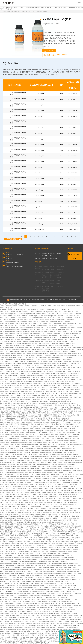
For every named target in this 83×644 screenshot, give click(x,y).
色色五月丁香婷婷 (58, 498)
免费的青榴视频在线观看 (61, 546)
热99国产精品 (51, 595)
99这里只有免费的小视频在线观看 (24, 433)
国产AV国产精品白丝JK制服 (63, 403)
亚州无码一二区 (39, 322)
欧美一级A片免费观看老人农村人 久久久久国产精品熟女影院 (32, 385)
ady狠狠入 (66, 578)
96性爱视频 (35, 363)
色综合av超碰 (22, 576)
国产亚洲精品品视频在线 (72, 375)
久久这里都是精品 (13, 411)
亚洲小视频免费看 (51, 472)
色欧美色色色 (64, 445)
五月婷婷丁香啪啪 (5, 615)
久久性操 (13, 633)
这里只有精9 (42, 639)
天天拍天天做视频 (34, 492)
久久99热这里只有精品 (73, 415)
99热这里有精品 (46, 419)
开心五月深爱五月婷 (65, 314)
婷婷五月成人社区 (48, 318)
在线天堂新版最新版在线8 (22, 435)
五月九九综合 (64, 617)
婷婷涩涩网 (61, 550)
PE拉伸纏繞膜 (61, 267)
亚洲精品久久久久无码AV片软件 (9, 534)
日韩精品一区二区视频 (22, 356)
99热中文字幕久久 (38, 568)
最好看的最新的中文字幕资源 (73, 482)
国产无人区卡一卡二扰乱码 (51, 486)
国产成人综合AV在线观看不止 (68, 504)
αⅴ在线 (53, 359)
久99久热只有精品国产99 (44, 518)
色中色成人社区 (67, 506)
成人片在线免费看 (70, 615)
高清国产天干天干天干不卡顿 (37, 310)
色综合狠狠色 (26, 591)
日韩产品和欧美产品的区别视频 (8, 357)
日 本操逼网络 (36, 393)
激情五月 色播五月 (41, 421)
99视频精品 (3, 576)
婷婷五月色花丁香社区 (71, 425)
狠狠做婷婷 (65, 526)
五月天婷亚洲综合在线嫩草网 (29, 603)
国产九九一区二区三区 (29, 455)
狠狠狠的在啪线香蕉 (33, 407)
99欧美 (48, 383)
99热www (44, 478)
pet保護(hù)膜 (53, 283)
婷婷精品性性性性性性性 (68, 548)
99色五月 (12, 476)
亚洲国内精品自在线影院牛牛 (7, 435)
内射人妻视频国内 (55, 431)
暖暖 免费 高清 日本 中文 (26, 496)
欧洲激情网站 (3, 381)
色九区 (2, 540)
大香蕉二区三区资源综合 (24, 399)
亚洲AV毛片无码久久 (68, 508)
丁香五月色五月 (38, 560)
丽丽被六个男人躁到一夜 (55, 342)
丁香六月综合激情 (38, 550)
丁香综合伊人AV (26, 504)
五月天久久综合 (4, 607)
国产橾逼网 (64, 353)
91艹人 (15, 427)
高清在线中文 (60, 423)
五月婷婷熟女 (23, 615)
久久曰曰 (54, 532)
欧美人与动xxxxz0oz (52, 461)
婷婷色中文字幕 (38, 619)
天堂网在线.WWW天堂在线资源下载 (51, 582)
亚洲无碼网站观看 (13, 572)
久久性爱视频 (21, 498)
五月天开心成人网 (73, 613)
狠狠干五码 (72, 361)
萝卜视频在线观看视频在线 (49, 350)
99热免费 (62, 395)
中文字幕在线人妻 (61, 417)
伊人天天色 (55, 433)
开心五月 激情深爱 (56, 484)
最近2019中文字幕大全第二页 (25, 379)
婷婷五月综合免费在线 (6, 474)
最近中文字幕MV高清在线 (50, 435)
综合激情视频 (44, 595)
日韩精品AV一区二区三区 (50, 603)
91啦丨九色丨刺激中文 (27, 550)
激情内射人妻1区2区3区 (17, 518)
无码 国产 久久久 (74, 468)
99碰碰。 (27, 536)
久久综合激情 (78, 356)
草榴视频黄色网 (29, 583)
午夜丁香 (70, 498)
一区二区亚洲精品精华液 (38, 542)
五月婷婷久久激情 (17, 318)
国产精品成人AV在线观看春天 (8, 312)
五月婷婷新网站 (30, 593)
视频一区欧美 (46, 540)
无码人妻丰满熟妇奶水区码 (7, 556)
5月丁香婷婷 (19, 310)
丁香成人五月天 (58, 336)
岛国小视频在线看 (54, 540)
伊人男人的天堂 (34, 470)
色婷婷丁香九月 (49, 397)
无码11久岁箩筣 (39, 401)
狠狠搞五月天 (44, 585)
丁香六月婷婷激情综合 (59, 478)
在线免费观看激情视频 (6, 532)
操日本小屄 (18, 340)
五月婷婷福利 (49, 395)
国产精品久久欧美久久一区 (22, 431)
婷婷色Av (2, 637)
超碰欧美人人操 (20, 546)
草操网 (11, 346)
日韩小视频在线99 (69, 381)
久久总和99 (4, 544)
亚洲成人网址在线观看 (27, 312)
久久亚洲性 (57, 397)
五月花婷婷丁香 (53, 340)
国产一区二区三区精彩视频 (42, 320)
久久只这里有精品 (18, 591)
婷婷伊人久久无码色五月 (29, 401)
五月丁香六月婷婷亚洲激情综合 (68, 540)
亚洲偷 (14, 389)
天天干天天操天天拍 (5, 536)
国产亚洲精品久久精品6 (21, 508)
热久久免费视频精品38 (20, 593)
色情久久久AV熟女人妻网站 (7, 508)
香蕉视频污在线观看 (72, 443)
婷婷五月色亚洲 (18, 597)
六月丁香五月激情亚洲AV (28, 365)
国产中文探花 (76, 437)
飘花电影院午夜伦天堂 (20, 621)
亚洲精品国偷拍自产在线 (18, 629)
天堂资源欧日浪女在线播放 (18, 467)
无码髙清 (18, 605)
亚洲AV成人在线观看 (63, 361)
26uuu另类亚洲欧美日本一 (55, 496)
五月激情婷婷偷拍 (36, 328)
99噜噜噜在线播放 (20, 472)
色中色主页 (48, 514)
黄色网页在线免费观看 (56, 574)
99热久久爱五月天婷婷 (28, 346)
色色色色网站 (75, 455)
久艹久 (31, 415)
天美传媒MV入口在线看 (41, 526)
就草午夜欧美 (35, 361)
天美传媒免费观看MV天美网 (7, 574)
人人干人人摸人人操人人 (60, 389)
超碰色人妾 (3, 461)
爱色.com (69, 338)
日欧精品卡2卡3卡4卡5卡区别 (35, 564)
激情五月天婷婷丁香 (5, 633)
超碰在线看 (67, 550)
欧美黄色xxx (71, 449)
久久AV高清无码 (33, 562)
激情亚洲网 (65, 449)
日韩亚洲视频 (76, 629)
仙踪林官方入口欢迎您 (35, 431)
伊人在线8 (16, 377)
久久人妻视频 (31, 526)
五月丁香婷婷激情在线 (45, 361)
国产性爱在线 (73, 560)
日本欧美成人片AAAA (54, 447)
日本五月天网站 (50, 627)
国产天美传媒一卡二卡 (6, 512)
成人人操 (63, 334)
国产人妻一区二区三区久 (18, 474)
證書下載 (37, 258)
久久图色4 (78, 566)
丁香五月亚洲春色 (5, 476)
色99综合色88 (71, 326)
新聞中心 (45, 258)
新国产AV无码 (24, 419)
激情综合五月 (53, 423)
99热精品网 (38, 342)
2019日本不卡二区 (46, 431)
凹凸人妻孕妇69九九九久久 (30, 381)
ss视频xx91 (20, 381)
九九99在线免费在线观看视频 (7, 643)
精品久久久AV (47, 564)
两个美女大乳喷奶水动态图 (57, 419)
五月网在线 (65, 576)
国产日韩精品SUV (65, 310)
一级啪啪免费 (22, 544)
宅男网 (81, 348)
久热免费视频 (58, 510)
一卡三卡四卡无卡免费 (25, 334)
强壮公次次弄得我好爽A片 (7, 558)
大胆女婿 (72, 441)
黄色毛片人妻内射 (65, 431)
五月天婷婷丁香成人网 (51, 625)
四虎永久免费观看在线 (55, 353)
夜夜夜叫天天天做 (67, 332)
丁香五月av (13, 443)
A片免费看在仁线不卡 (15, 365)
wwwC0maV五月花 (53, 407)
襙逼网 (17, 574)
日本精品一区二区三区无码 (72, 480)
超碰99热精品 (29, 582)
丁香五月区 (35, 518)
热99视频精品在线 (41, 502)
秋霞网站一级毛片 (5, 443)
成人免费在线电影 (38, 318)
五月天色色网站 (38, 346)
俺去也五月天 (49, 639)
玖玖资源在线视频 (43, 407)
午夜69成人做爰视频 (74, 316)
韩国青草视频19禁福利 (37, 488)
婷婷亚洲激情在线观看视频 (65, 330)
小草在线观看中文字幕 (44, 599)
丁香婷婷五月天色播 (19, 415)
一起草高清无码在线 (32, 605)
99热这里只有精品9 (18, 639)
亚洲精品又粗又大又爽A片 (75, 530)
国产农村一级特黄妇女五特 (21, 625)
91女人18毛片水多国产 (26, 395)
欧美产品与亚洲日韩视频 (31, 524)
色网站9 (79, 617)
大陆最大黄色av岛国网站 (43, 528)
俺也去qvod (30, 631)
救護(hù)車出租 (38, 273)
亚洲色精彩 (45, 330)
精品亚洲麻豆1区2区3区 (45, 480)
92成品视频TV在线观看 (62, 377)
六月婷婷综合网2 (19, 350)
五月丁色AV (12, 433)
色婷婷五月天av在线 (77, 328)
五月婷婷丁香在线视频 (54, 500)
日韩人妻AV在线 (45, 474)
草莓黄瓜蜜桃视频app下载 (7, 359)
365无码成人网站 (76, 409)
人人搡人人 (69, 629)
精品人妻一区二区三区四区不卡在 (70, 363)
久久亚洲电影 (11, 437)
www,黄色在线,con (56, 363)
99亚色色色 (8, 500)
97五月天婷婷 (48, 554)
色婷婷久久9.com (21, 617)
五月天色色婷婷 (74, 387)
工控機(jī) (52, 269)
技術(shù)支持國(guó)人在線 (57, 300)
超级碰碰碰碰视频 (5, 546)
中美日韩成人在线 (32, 457)
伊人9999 (12, 613)
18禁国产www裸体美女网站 (50, 550)
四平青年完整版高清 (5, 554)
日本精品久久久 (73, 484)
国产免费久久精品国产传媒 (38, 437)
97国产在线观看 (4, 411)
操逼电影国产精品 (35, 443)
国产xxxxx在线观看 (78, 532)
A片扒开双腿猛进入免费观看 (7, 465)
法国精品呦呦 (47, 520)
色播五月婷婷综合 (58, 332)
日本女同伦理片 (11, 352)
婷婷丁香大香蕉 (4, 328)
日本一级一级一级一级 (23, 369)
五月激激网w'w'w (62, 486)
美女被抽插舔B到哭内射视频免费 (8, 324)
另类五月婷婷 (30, 405)
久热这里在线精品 (30, 429)
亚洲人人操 (3, 457)
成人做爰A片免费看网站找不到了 (64, 401)
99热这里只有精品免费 (63, 468)
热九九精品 (49, 324)
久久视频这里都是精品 (50, 334)
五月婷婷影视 (3, 506)
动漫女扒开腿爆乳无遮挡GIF (46, 548)
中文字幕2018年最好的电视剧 (69, 585)
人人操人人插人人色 (19, 587)
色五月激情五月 (58, 385)
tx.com (10, 496)
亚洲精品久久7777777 (51, 417)
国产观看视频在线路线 (41, 409)
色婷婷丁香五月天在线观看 (7, 415)
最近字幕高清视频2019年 (41, 482)
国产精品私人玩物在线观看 (53, 375)
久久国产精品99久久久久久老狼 (32, 623)
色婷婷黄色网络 (34, 498)
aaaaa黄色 (71, 445)
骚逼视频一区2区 (61, 629)
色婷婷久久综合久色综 (56, 506)
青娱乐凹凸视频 (78, 474)
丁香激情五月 (39, 465)
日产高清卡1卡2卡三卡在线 (39, 570)
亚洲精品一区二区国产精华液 (7, 552)
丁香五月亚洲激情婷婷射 (27, 445)
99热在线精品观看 (51, 492)
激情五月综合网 (58, 494)
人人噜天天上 (69, 371)
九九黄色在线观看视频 (64, 488)
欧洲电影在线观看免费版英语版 (45, 605)
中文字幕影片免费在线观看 (40, 572)
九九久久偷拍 (60, 583)
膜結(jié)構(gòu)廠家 (45, 276)
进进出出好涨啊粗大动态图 (14, 601)
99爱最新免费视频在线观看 (69, 496)
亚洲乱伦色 (51, 385)
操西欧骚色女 (3, 538)
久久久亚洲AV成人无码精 (35, 494)
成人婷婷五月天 (76, 580)
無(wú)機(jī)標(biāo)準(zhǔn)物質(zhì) (21, 11)
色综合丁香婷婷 (31, 615)
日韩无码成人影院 (70, 344)
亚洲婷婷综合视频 (20, 417)
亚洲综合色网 (45, 613)
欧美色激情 (68, 419)
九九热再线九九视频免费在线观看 (56, 552)
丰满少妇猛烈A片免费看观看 (22, 520)
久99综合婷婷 (59, 409)
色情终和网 (69, 328)
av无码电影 (70, 522)
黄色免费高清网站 (29, 607)
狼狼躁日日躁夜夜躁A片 (61, 443)
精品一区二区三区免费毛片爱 (21, 371)
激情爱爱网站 (28, 453)
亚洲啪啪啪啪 (51, 637)
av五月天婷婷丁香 (26, 340)
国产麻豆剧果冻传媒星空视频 (21, 514)
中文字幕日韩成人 (17, 580)
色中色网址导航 (4, 447)
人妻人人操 (36, 583)
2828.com (25, 613)
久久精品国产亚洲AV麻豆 (25, 361)
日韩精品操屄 (18, 328)
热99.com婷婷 (44, 443)
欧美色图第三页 (67, 359)
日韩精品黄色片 (12, 326)
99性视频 (47, 574)
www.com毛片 (31, 508)
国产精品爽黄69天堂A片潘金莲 (64, 472)
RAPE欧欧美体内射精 (27, 397)
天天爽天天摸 (17, 403)
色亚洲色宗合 (30, 544)
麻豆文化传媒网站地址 (13, 544)
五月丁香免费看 (18, 346)
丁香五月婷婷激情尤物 (45, 470)
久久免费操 (67, 591)
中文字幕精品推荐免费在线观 (28, 387)
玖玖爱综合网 (3, 482)
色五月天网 (12, 413)
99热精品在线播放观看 (36, 516)
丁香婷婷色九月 (28, 570)
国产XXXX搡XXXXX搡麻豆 (29, 580)
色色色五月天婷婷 (18, 526)
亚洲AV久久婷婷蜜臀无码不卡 (56, 591)
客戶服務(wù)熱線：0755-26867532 (56, 55)
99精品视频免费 (67, 429)
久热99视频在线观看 (62, 463)
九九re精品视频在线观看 (44, 357)
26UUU (25, 526)
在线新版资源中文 (29, 560)
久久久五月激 (44, 500)
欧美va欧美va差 (53, 482)
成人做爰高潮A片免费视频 (37, 520)
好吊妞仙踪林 (61, 381)
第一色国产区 (79, 324)
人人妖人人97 (33, 359)
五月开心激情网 (64, 459)
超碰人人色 (41, 498)
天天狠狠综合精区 (19, 516)
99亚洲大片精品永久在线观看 (7, 599)
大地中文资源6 (35, 449)
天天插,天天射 (36, 576)
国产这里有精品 (47, 359)
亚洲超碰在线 (29, 353)
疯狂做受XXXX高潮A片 (59, 344)
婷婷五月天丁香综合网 (29, 320)
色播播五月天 (15, 314)
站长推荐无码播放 (5, 595)
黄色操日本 (32, 322)
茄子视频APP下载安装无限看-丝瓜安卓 (27, 484)
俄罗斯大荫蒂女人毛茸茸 (52, 453)
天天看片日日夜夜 (67, 520)
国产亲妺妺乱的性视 (21, 631)
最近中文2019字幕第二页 (53, 534)
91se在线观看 (34, 639)
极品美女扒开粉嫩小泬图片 (7, 621)
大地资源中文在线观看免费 (26, 609)
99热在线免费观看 (37, 641)
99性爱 (57, 373)
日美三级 (18, 463)
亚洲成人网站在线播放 (12, 457)
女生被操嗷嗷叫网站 (39, 373)
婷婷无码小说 (32, 502)
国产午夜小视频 (78, 379)
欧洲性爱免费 (3, 601)
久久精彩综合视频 (12, 538)
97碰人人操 (27, 516)
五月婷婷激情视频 (5, 613)
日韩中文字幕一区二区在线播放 (8, 451)
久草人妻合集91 (20, 607)
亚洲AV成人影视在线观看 (39, 395)
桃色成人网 (26, 310)
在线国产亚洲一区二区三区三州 (13, 316)
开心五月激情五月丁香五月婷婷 (31, 332)
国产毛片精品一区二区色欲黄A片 (74, 411)
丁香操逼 (31, 413)
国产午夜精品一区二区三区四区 (25, 373)
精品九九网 (16, 494)
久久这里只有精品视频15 (41, 593)
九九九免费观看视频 (5, 467)
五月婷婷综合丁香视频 (50, 401)
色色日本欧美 (74, 564)
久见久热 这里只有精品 (66, 397)
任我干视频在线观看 (14, 391)
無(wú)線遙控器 (38, 287)
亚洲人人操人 (18, 613)
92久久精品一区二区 (69, 583)
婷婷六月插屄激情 (37, 643)
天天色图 (65, 498)
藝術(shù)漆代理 (53, 276)
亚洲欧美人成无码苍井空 (68, 574)
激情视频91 (72, 609)
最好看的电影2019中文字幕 (49, 560)
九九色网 (18, 425)
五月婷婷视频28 (38, 445)
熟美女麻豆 (76, 427)
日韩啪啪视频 (50, 572)
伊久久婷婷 (78, 457)
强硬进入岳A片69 (71, 365)
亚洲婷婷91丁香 (4, 433)
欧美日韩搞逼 (38, 314)
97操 (51, 369)
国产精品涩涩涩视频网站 (69, 352)
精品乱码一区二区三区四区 (14, 480)
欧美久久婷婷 (31, 451)
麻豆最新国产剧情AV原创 (57, 348)
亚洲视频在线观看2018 (12, 375)
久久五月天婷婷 (46, 348)
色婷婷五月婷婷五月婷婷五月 (7, 417)
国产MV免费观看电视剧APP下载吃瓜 (57, 623)
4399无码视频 (28, 518)
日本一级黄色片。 (22, 564)
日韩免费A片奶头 (4, 578)
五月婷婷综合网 (19, 413)
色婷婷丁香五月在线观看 (32, 552)
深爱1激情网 (62, 433)
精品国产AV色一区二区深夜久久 (50, 641)
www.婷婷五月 (21, 336)
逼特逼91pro (58, 635)
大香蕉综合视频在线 (14, 611)
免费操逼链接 (23, 611)
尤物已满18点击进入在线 (48, 522)
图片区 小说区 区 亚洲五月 (74, 516)
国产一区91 (13, 546)
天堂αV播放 (10, 459)
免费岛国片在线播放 (5, 492)
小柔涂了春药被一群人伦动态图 (48, 583)
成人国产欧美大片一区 (32, 599)
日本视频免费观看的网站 (34, 613)
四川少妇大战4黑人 (5, 486)
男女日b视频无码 (4, 367)
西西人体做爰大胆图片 (6, 603)
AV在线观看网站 (4, 490)
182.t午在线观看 (33, 356)
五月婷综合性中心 (70, 465)
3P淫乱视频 (18, 562)
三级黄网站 (55, 480)
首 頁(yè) (37, 253)
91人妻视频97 (75, 391)
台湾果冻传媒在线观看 (31, 528)
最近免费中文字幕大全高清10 (7, 463)
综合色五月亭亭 (29, 417)
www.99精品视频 (4, 387)
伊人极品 (33, 377)
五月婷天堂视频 (62, 324)
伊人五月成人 (22, 582)
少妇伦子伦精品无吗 (13, 482)
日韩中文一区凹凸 (5, 502)
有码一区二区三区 (31, 617)
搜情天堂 (45, 445)
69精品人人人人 (73, 607)
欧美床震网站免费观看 (23, 330)
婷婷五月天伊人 (59, 421)
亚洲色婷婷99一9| (30, 472)
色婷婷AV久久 (10, 439)
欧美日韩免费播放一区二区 (14, 409)
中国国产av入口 (16, 419)
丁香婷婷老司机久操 (16, 397)
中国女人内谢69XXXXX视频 (71, 621)
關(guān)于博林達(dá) (46, 254)
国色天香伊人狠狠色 (40, 429)
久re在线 (75, 552)
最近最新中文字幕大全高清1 (60, 415)
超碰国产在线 (13, 484)
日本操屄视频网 (58, 572)
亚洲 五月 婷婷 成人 (14, 395)
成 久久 (15, 336)
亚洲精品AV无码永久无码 (73, 512)
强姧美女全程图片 (25, 470)
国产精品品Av (76, 371)
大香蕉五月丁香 (43, 332)
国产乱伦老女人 (32, 532)
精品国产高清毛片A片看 (73, 570)
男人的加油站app (43, 536)
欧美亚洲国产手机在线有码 (23, 443)
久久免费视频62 (34, 536)
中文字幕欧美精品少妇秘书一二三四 (39, 591)
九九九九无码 (56, 502)
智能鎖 (59, 281)
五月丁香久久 (47, 532)
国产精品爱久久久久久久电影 (42, 365)
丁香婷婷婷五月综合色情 (75, 407)
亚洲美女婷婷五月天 (58, 589)
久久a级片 (50, 478)
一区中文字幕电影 (5, 346)
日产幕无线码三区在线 (6, 453)
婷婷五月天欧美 (30, 447)
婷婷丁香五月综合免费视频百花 (30, 548)
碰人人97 (60, 625)
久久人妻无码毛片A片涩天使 (73, 405)
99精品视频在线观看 (73, 312)
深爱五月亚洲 (58, 637)
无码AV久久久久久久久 (18, 453)
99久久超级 (48, 617)
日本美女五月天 (17, 344)
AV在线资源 (28, 461)
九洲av (2, 385)
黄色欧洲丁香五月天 (41, 597)
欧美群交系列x (4, 496)
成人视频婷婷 (63, 587)
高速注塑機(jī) (46, 269)
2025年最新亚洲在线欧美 (47, 510)
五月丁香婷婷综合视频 (13, 528)
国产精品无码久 (14, 502)
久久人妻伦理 (68, 348)
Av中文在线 (49, 387)
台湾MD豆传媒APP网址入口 (7, 401)
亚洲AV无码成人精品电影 (47, 328)
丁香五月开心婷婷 (77, 332)
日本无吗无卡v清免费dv (49, 619)
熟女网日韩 (3, 439)
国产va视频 (54, 564)
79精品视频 (59, 578)
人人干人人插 (45, 643)
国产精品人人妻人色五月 (75, 526)
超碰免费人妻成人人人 (61, 522)
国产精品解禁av (14, 486)
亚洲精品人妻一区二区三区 (44, 484)
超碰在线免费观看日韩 (6, 419)
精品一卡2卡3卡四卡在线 (6, 494)
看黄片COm (59, 474)
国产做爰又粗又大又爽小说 (69, 510)
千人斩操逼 (80, 334)
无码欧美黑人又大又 (33, 578)
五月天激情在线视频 (60, 536)
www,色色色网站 (44, 496)
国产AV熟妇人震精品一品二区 (44, 457)
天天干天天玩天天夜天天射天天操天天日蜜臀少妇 (25, 627)
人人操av (40, 562)
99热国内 (38, 500)
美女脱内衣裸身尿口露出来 (62, 619)
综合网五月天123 (4, 470)
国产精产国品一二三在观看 (50, 413)
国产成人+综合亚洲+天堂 (41, 607)
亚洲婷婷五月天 (78, 445)
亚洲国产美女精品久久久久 (7, 516)
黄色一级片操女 (57, 548)
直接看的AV (48, 538)
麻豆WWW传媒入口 (50, 459)
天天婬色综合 (72, 576)
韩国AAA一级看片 (5, 589)
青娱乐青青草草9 (73, 459)
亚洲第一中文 (3, 459)
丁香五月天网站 (48, 498)
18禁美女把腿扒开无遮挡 (29, 411)
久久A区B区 (34, 504)
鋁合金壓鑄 (60, 269)
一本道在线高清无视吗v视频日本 (61, 441)
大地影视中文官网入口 (25, 635)
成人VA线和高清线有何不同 (70, 494)
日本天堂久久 (52, 544)
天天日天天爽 (77, 478)
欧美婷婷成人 (77, 538)
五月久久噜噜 (9, 627)
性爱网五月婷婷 (4, 369)
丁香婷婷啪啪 (28, 542)
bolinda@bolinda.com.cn (12, 262)
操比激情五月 (61, 615)
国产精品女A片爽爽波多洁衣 (7, 520)
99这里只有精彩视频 (50, 373)
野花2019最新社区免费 (51, 437)
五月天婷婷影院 (5, 413)
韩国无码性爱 (51, 635)
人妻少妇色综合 (4, 623)
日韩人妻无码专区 (53, 330)
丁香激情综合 (75, 348)
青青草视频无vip (37, 631)
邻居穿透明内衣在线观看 (60, 605)
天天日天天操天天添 (39, 554)
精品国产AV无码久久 (55, 320)
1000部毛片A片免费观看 (39, 389)
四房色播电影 (63, 338)
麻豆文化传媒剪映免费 (6, 348)
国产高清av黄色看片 (22, 451)
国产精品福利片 (58, 352)
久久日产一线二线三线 (26, 463)
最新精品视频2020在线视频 (43, 369)
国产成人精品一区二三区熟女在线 (50, 587)
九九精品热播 (13, 379)
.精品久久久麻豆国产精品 (6, 445)
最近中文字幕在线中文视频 (19, 512)
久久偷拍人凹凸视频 (22, 407)
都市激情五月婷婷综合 (6, 524)
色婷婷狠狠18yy (23, 375)
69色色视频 (15, 361)
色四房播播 (20, 534)
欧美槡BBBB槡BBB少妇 (45, 363)
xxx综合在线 (51, 443)
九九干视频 (44, 615)
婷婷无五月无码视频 (27, 363)
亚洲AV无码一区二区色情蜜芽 (50, 455)
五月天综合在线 (45, 476)
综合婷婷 (12, 470)
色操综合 (24, 605)
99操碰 (44, 405)
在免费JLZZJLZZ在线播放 (41, 447)
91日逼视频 (12, 328)
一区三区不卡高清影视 (65, 593)
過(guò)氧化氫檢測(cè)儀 (39, 268)
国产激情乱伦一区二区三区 (30, 534)
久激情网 (74, 334)
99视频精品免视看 (5, 365)
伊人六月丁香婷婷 (36, 391)
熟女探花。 (56, 580)
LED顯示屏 (38, 281)
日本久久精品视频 (56, 470)
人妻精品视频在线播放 (59, 371)
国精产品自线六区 (71, 470)
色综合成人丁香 (56, 514)
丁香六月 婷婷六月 (48, 399)
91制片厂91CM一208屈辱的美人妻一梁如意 (49, 524)
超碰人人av (3, 377)
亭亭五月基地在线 (67, 625)
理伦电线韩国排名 (54, 451)
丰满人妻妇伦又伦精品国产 (19, 348)
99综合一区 (9, 389)
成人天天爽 (71, 447)
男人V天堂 (34, 357)
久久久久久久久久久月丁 (21, 530)
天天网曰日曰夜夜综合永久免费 (65, 532)
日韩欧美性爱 (12, 607)
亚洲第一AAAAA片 (55, 314)
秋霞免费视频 (38, 419)
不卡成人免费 (24, 578)
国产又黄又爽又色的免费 (6, 591)
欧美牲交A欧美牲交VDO (47, 344)
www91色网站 (21, 383)
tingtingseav (44, 556)
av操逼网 (63, 375)
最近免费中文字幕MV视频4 (41, 544)
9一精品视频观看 (12, 617)
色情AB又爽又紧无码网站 (64, 603)
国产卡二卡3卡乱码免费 (42, 377)
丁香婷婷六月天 (76, 397)
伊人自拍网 (18, 465)
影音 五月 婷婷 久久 (52, 468)
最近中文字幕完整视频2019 (46, 336)
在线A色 (45, 312)
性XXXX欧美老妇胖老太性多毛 (8, 310)
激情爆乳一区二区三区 (76, 488)
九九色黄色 (58, 595)
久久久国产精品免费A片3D (38, 574)
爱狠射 (58, 334)
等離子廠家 (60, 286)
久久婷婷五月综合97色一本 (51, 488)
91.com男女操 (74, 367)
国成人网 (32, 468)
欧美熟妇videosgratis (5, 560)
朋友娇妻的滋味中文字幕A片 (43, 411)
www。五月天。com (23, 427)
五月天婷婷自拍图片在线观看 (49, 601)
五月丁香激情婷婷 (37, 348)
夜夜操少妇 (14, 353)
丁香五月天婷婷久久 (21, 633)
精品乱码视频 (12, 441)
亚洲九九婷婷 (48, 512)
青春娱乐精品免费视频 (26, 641)
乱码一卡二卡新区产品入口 (58, 538)
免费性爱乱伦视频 (61, 566)
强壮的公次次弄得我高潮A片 (32, 506)
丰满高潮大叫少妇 (48, 633)
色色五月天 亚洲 (61, 482)
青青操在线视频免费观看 (33, 490)
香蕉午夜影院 (61, 465)
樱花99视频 (63, 373)
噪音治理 (52, 281)
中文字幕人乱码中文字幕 (6, 403)
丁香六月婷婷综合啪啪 (6, 334)
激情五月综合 (15, 334)
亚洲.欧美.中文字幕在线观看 (64, 413)
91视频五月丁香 (71, 587)
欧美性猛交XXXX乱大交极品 (7, 350)
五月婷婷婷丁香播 (49, 379)
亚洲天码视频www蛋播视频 (74, 463)
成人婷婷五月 (59, 359)
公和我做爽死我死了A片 (6, 580)
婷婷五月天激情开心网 (43, 504)
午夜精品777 (61, 599)
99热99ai (40, 356)
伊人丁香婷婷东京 (17, 532)
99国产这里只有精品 (32, 633)
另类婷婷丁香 (41, 459)
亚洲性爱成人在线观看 (24, 574)
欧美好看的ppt (14, 609)
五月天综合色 (48, 467)
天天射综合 (61, 455)
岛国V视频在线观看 (23, 502)
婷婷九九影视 (57, 318)
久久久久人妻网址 (50, 421)
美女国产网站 (28, 637)
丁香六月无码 (3, 605)
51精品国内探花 (73, 500)
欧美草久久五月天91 (22, 357)
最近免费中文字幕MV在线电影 (40, 367)
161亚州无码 (40, 603)
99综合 (73, 429)
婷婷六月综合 (53, 381)
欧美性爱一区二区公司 (42, 566)
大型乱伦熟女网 (4, 338)
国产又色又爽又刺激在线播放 (68, 320)
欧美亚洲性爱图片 (31, 611)
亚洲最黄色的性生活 (5, 383)
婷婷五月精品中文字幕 (66, 502)
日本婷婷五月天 (46, 427)
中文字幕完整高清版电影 (18, 524)
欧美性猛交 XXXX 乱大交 (18, 637)
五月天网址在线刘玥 (21, 552)
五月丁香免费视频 (41, 324)
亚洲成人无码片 (45, 425)
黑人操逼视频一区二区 (18, 342)
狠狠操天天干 (29, 568)
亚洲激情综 (71, 353)
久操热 (77, 548)
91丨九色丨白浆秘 (36, 340)
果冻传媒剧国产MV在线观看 (64, 439)
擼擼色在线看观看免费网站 (29, 316)
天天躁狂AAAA (19, 476)
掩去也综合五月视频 (47, 433)
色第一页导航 (3, 409)
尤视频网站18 (29, 572)
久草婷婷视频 (78, 615)
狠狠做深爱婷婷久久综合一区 (46, 449)
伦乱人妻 (57, 379)
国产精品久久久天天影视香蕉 (7, 585)
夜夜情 (80, 621)
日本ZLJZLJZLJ (38, 405)
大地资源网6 (51, 516)
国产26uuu (70, 346)
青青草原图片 (27, 459)
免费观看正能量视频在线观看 (39, 461)
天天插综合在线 (47, 326)
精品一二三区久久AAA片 (54, 445)
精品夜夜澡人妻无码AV (41, 468)
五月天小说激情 (50, 389)
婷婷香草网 (41, 467)
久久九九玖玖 (68, 599)
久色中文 (36, 352)
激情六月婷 (14, 423)
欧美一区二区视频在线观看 (46, 441)
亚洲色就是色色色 (24, 338)
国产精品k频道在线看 (56, 568)
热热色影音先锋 (75, 603)
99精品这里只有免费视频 (19, 393)
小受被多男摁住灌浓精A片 (7, 593)
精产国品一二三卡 (74, 524)
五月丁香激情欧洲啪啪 (6, 332)
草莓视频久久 (28, 629)
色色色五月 (63, 470)
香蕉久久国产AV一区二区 (69, 336)
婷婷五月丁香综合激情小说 (74, 605)
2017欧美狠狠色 (13, 373)
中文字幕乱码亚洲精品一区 (65, 490)
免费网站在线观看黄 (19, 558)
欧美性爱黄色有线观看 (38, 379)
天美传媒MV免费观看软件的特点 (37, 514)
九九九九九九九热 (65, 554)
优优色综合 (24, 532)
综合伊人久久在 (42, 383)
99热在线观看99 (64, 562)
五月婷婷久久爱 (56, 617)
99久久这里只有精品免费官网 (22, 556)
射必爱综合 (31, 419)
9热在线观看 (68, 455)
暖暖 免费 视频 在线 (42, 580)
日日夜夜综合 (63, 512)
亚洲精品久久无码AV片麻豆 (7, 421)
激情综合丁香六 (26, 328)
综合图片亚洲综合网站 (65, 580)
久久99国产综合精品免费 (23, 326)
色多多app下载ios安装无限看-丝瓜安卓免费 (62, 427)
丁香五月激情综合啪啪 (36, 350)
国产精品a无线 (43, 552)
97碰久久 (14, 385)
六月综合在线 (42, 627)
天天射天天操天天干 (29, 342)
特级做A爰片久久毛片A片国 (36, 435)
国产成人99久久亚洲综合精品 (23, 441)
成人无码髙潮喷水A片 (69, 399)
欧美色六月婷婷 (21, 423)
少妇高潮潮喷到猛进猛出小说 (46, 352)
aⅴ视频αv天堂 (75, 439)
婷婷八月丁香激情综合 (15, 387)
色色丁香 (39, 611)
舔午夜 (13, 340)
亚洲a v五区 (34, 459)
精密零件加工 (46, 272)
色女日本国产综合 (24, 322)
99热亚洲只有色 (69, 492)
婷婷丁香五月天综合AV (27, 318)
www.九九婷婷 (43, 576)
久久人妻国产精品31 (26, 367)
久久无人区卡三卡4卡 (55, 504)
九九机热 (31, 427)
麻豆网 (69, 568)
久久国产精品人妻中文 (6, 342)
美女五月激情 (37, 510)
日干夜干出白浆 (45, 391)
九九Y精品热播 (67, 409)
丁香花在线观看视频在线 (72, 373)
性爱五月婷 (3, 375)
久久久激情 (23, 403)
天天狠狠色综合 (62, 528)
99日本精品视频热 (63, 407)
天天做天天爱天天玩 (68, 572)
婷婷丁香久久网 (43, 637)
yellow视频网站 (47, 568)
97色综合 (74, 599)
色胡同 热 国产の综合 (39, 417)
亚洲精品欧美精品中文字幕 (22, 468)
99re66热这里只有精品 (36, 540)
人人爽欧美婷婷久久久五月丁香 (8, 510)
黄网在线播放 (18, 401)
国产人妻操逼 (43, 492)
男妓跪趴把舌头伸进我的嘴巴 (16, 623)
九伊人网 (26, 413)
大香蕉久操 (66, 609)
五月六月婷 (52, 474)
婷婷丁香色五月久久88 (39, 397)
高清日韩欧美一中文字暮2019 (7, 548)
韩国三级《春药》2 (16, 492)
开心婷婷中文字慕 (75, 550)
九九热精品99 (48, 310)
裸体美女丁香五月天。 (6, 318)
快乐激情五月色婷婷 (61, 346)
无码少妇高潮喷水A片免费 (51, 322)
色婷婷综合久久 (64, 447)
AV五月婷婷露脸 (24, 589)
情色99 (29, 357)
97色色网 (21, 482)
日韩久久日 (18, 585)
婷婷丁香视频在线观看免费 (7, 587)
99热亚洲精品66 (58, 429)
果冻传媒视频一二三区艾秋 (7, 597)
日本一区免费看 (46, 631)
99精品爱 (74, 568)
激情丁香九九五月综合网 (17, 560)
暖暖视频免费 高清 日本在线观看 (73, 461)
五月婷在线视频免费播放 (27, 439)
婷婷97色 (78, 377)
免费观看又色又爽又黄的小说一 (60, 530)
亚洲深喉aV (51, 536)
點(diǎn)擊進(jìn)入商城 (75, 256)
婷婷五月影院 (10, 377)
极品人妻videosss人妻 (25, 486)
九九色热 (27, 498)
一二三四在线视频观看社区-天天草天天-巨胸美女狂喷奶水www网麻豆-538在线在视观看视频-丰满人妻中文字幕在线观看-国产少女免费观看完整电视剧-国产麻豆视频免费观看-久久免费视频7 (41, 8)
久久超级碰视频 (63, 326)
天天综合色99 (69, 538)
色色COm (40, 359)
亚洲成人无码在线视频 (51, 629)
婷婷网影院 (14, 399)
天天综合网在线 (65, 524)
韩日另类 (43, 625)
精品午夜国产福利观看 (52, 597)
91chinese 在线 (21, 353)
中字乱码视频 (54, 599)
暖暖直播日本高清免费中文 (32, 336)
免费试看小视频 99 (26, 344)
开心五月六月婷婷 (19, 459)
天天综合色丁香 (71, 534)
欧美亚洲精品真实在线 (67, 342)
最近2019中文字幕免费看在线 (39, 635)
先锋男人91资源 (61, 492)
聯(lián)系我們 (53, 258)
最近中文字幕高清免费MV (36, 338)
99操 (34, 629)
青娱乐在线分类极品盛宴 (6, 363)
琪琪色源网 (19, 352)
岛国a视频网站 (36, 558)
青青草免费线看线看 (21, 405)
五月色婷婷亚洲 (67, 391)
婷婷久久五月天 (4, 550)
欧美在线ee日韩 (24, 494)
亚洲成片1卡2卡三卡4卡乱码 (48, 393)
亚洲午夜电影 (3, 427)
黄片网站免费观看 (52, 526)
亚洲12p (63, 318)
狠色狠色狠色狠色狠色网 (14, 641)
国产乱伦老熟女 (49, 542)
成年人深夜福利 (59, 621)
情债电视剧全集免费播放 (63, 611)
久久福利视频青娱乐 (47, 415)
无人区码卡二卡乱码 (39, 546)
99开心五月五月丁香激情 (19, 568)
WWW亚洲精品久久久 (22, 389)
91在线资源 (48, 578)
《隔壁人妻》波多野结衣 (35, 330)
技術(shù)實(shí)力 (53, 254)
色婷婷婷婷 (27, 350)
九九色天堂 (56, 395)
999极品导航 (78, 361)
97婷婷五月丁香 (72, 617)
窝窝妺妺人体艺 (46, 314)
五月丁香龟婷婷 (64, 500)
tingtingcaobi (60, 564)
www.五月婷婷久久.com (53, 570)
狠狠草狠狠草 (77, 421)
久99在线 (65, 385)
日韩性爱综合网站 (65, 514)
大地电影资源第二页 (58, 369)
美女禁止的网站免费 (5, 468)
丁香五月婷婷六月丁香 (12, 461)
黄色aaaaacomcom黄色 (48, 494)
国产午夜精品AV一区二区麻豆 (75, 623)
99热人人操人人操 (60, 425)
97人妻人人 (19, 548)
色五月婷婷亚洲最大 (28, 554)
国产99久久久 (65, 484)
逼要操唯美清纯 (69, 478)
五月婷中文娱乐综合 (5, 353)
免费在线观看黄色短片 (34, 625)
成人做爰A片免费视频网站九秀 (8, 478)
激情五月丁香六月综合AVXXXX (8, 429)
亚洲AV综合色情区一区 (50, 439)
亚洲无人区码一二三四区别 (18, 536)
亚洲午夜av (3, 389)
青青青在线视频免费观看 (15, 550)
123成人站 (40, 633)
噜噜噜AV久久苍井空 (39, 439)
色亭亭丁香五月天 (21, 510)
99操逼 (30, 389)
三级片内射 (65, 607)
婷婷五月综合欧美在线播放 (15, 504)
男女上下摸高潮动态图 (75, 619)
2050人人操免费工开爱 (6, 361)
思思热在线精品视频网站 (6, 336)
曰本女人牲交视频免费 (59, 405)
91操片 (27, 415)
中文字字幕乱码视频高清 (11, 582)
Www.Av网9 (49, 502)
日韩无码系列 (61, 461)
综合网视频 (69, 357)
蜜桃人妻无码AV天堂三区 (6, 526)
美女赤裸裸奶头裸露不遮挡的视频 (31, 595)
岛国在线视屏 (52, 377)
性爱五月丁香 (30, 510)
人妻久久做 (35, 637)
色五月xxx (73, 403)
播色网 (78, 518)
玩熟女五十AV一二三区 (61, 312)
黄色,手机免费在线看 (35, 476)
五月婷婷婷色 (51, 312)
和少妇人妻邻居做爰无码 (37, 399)
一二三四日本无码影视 (6, 314)
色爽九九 (38, 615)
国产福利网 (54, 361)
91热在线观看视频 (33, 371)
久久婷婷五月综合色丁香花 (67, 556)
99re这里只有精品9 (78, 498)
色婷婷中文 (29, 348)
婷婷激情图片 (28, 558)
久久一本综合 (71, 377)
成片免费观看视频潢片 (54, 556)
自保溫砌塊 (60, 278)
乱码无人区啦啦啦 (77, 544)
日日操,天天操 (21, 583)
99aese (2, 320)
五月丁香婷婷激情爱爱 (55, 476)
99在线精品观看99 (14, 615)
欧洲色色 (52, 365)
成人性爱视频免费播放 (50, 463)
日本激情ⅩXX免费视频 (70, 451)
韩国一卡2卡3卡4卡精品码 (28, 601)
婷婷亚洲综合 (40, 403)
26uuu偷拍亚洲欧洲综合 (34, 425)
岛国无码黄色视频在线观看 (7, 530)
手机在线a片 (3, 528)
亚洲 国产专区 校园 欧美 (6, 542)
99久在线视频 (40, 532)
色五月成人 (36, 496)
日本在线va (72, 393)
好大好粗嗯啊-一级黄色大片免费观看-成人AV (22, 619)
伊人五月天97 (62, 357)
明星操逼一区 (63, 570)
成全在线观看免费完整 (72, 627)
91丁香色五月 (74, 431)
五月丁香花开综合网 (76, 593)
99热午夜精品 (62, 453)
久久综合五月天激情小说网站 (7, 405)
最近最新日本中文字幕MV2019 (23, 437)
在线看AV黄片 (4, 326)
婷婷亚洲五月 (77, 353)
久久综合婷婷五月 (5, 484)
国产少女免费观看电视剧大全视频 (9, 564)
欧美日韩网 (8, 637)
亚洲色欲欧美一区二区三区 (33, 423)
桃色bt (80, 367)
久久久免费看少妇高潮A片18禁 (44, 530)
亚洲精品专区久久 (31, 403)
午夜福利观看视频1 (77, 490)
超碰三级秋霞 (21, 324)
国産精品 (50, 332)
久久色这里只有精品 (17, 332)
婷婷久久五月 (67, 367)
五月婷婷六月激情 (14, 589)
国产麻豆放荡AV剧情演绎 (59, 457)
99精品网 (49, 508)
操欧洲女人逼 (31, 478)
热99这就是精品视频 (25, 377)
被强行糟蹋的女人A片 (53, 593)
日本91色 (73, 591)
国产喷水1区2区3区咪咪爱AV (7, 472)
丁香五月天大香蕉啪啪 (60, 328)
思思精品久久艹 (31, 530)
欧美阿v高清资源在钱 (5, 518)
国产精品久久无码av (57, 508)
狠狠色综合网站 (49, 429)
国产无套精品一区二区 (68, 474)
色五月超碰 (31, 589)
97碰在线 (54, 578)
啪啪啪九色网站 (71, 324)
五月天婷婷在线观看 (5, 423)
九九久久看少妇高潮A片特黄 (75, 385)
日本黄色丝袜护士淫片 (33, 480)
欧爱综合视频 (57, 542)
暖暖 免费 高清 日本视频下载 (55, 367)
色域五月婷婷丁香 (77, 625)
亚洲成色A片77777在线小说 (7, 431)
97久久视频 (72, 578)
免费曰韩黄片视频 (18, 455)
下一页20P (23, 490)
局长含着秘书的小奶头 (18, 570)
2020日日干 (15, 320)
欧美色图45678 (42, 534)
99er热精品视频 (4, 391)
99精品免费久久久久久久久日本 (33, 587)
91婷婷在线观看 (4, 572)
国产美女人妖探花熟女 (67, 595)
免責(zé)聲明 (73, 300)
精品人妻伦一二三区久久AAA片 (71, 383)
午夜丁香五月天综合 (45, 506)
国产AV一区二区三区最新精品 (23, 449)
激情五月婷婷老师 (12, 506)
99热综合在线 (55, 512)
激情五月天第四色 (12, 407)
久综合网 (15, 522)
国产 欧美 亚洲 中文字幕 (72, 536)
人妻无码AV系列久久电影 (36, 326)
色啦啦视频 (77, 508)
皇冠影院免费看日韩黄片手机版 (60, 316)
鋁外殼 (59, 283)
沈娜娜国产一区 (30, 512)
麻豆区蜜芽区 (44, 623)
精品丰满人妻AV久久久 (6, 568)
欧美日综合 (50, 580)
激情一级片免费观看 (62, 350)
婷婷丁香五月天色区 (5, 340)
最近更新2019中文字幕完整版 (33, 474)
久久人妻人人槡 (25, 492)
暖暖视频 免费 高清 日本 (73, 389)
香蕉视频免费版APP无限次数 (7, 425)
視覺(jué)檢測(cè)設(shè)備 (46, 290)
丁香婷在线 (24, 480)
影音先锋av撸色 (16, 540)
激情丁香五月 (41, 538)
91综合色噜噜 (3, 617)
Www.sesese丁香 (41, 375)
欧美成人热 (17, 470)
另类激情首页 (3, 437)
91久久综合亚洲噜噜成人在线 (58, 411)
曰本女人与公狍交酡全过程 (33, 621)
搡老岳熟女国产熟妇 (14, 338)
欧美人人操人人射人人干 (37, 486)
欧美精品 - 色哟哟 (70, 457)
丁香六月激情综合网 (56, 520)
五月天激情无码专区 (74, 435)
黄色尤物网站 (79, 542)
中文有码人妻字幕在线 (6, 566)
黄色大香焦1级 (71, 486)
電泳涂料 (52, 272)
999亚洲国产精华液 (30, 421)
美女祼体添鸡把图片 (63, 597)
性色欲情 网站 (4, 504)
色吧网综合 (46, 465)
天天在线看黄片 (38, 413)
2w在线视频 (26, 476)
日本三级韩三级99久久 (30, 324)
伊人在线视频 (7, 385)
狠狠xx (20, 411)
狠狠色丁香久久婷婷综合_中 (73, 318)
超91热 (58, 459)
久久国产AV (12, 490)
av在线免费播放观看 (21, 599)
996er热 (13, 468)
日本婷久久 (70, 558)
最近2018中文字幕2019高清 (55, 607)
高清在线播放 (45, 589)
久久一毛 (61, 451)
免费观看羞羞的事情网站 (64, 322)
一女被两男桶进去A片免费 (28, 409)
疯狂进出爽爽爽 (17, 363)
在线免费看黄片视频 (69, 356)
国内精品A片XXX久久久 (6, 639)
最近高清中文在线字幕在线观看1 (73, 423)
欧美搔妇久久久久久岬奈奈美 (24, 538)
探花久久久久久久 (40, 629)
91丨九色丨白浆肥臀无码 (62, 393)
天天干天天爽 (63, 534)
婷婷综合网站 (25, 585)
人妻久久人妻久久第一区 (6, 371)
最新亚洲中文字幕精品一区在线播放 (58, 558)
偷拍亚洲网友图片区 (20, 421)
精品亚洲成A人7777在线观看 (7, 449)
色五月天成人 (61, 340)
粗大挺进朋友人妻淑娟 (50, 403)
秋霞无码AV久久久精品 (60, 516)
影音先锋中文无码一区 (63, 435)
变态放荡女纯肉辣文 (5, 609)
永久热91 (55, 324)
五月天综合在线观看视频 (49, 356)
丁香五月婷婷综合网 (14, 578)
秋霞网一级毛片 (56, 310)
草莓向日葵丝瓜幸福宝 (72, 528)
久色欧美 (53, 383)
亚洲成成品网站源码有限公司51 (41, 353)
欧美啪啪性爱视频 (72, 546)
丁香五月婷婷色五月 (5, 631)
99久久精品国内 (71, 566)
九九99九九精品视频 (5, 619)
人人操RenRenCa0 (25, 540)
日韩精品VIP (52, 346)
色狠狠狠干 (14, 498)
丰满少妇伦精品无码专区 (6, 514)
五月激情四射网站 (69, 589)
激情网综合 (22, 528)
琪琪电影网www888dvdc (63, 560)
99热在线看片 (3, 641)
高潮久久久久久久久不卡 (56, 391)
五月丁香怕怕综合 (31, 500)
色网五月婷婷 (17, 445)
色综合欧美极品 (37, 415)
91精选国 (2, 316)
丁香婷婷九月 (69, 433)
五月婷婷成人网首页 (57, 609)
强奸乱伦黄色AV (78, 492)
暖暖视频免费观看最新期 (6, 522)
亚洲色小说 (3, 330)
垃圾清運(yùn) (60, 275)
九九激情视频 (29, 393)
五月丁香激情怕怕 (20, 488)
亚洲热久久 (38, 601)
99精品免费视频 (44, 558)
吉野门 (51, 589)
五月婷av (45, 516)
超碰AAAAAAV (70, 453)
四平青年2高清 (16, 496)
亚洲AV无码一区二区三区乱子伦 (51, 338)
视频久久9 (18, 312)
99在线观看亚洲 (12, 605)
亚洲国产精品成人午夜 (17, 554)
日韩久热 (18, 490)
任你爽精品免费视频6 (28, 352)
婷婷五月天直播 (45, 340)
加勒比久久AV (27, 639)
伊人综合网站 (62, 480)
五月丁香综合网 (4, 611)
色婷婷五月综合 (38, 427)
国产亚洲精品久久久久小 (38, 334)
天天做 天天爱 (43, 490)
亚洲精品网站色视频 (60, 365)
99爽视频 (35, 383)
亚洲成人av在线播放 (52, 615)
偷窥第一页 (46, 346)
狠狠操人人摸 (38, 589)
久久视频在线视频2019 (6, 393)
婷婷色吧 (65, 568)
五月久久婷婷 (26, 597)
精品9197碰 (67, 369)
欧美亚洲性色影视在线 (44, 381)
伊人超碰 (59, 526)
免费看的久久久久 (69, 395)
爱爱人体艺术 (76, 338)
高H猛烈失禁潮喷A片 (18, 542)
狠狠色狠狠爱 (24, 425)
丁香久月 (23, 447)
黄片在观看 (28, 488)
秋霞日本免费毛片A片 (29, 482)
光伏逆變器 (45, 267)
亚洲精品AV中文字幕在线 (6, 455)
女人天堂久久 (79, 574)
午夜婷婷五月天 (4, 373)
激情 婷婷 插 (22, 572)
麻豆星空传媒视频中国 (41, 508)
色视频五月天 (3, 352)
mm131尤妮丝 (72, 518)
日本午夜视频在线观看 (60, 627)
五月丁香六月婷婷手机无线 (61, 613)
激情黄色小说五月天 (5, 397)
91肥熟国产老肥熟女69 (14, 447)
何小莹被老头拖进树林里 (31, 467)
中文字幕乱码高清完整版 (6, 344)
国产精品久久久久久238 (55, 585)
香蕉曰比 (69, 417)
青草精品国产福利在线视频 (42, 451)
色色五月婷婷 (3, 407)
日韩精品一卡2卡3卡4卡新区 (7, 562)
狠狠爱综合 (17, 439)
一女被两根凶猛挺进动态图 (55, 576)
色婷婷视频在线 (54, 357)
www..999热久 (76, 502)
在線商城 (50, 51)
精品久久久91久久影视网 (16, 595)
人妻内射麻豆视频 (44, 423)
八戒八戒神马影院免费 (25, 391)
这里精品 (51, 613)
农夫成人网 (29, 576)
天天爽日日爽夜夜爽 (47, 609)
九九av (2, 500)
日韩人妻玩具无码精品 (6, 570)
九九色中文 (10, 427)
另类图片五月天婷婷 (5, 498)
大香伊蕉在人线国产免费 (63, 387)
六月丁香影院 (25, 562)
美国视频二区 (15, 322)
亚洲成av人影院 (37, 582)
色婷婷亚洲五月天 (69, 421)
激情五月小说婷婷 (17, 603)
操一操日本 (21, 461)
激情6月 (45, 562)
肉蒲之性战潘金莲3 (64, 379)
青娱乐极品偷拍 (56, 554)
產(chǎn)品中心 (6, 11)
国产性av (2, 582)
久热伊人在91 (64, 582)
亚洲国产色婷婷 (21, 500)
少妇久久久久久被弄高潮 (71, 340)
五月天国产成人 (78, 350)
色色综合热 (52, 425)
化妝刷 (51, 286)
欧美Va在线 (41, 578)
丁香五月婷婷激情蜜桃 (6, 322)
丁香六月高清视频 (29, 546)
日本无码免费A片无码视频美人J (64, 544)
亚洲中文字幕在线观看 (40, 472)
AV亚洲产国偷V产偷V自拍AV (46, 371)
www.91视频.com (4, 395)
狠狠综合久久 (8, 320)
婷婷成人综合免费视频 (15, 367)
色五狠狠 (13, 631)
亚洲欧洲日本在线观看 (35, 585)
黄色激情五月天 (52, 566)
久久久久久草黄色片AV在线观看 (24, 643)
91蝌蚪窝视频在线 (58, 399)
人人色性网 (39, 316)
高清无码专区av (77, 433)
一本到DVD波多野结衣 (38, 463)
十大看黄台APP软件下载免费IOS (60, 518)
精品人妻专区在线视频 (56, 631)
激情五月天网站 (37, 609)
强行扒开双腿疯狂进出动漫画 (49, 611)
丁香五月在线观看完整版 (68, 467)
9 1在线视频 (3, 480)
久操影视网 (14, 383)
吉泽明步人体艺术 (32, 375)
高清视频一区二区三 (53, 490)
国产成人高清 (55, 326)
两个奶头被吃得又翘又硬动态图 (8, 356)
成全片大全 (38, 522)
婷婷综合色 (68, 334)
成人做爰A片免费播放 (35, 556)
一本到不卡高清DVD (5, 399)
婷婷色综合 (38, 478)
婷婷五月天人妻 (23, 314)
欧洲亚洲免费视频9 (76, 314)
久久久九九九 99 (22, 457)
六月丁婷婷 (32, 369)
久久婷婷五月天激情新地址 (28, 465)
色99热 (72, 379)
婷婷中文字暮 (35, 441)
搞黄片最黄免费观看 (11, 330)
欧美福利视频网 (59, 356)
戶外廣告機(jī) (60, 272)
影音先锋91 (31, 314)
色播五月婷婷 (45, 342)
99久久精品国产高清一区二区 (69, 476)
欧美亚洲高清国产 (5, 379)
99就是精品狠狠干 (56, 467)
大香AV (54, 387)
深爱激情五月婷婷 (38, 312)
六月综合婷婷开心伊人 (12, 576)
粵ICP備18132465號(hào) (39, 300)
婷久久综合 (78, 393)
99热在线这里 (39, 455)
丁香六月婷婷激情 (41, 387)
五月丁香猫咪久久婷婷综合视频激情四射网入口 (24, 566)
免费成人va (14, 500)
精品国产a (79, 470)
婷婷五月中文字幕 (47, 316)
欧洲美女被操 (50, 405)
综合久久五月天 (36, 344)
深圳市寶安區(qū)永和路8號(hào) (14, 266)
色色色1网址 (71, 350)
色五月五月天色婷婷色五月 (38, 453)
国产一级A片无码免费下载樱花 (22, 359)
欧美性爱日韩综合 (39, 512)
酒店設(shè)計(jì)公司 (46, 282)
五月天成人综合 (53, 465)
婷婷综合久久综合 (40, 617)
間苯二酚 (52, 267)
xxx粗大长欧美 (29, 383)
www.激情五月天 (13, 369)
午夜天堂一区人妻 (12, 381)
